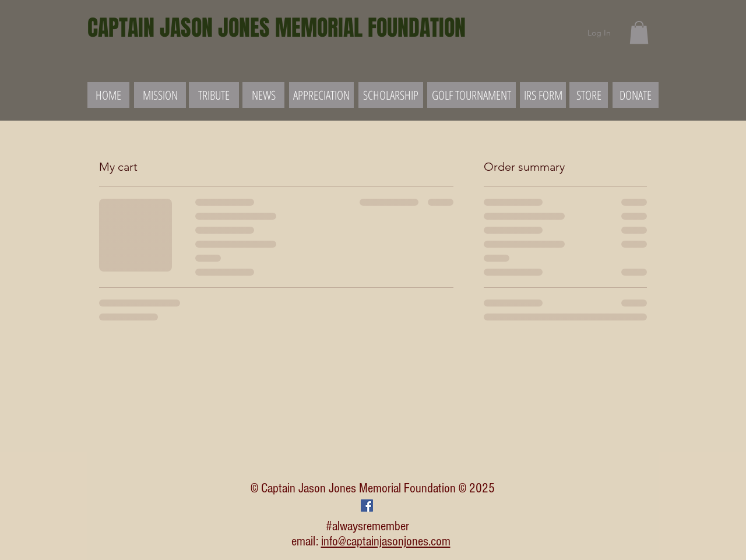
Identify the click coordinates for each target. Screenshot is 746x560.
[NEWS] (263, 95)
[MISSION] (160, 95)
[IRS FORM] (543, 95)
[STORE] (589, 95)
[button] (639, 32)
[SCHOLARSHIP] (391, 95)
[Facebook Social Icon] (367, 506)
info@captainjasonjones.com (386, 541)
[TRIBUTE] (214, 95)
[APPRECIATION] (321, 95)
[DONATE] (636, 95)
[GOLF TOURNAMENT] (471, 95)
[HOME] (108, 95)
